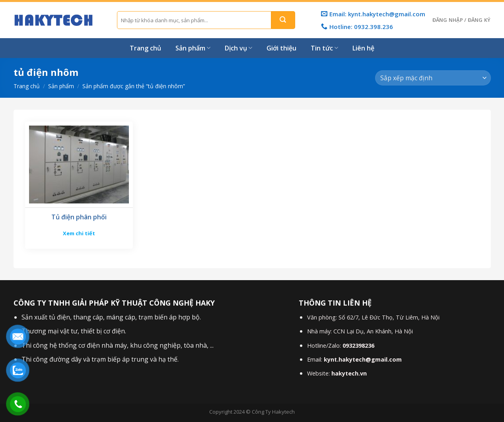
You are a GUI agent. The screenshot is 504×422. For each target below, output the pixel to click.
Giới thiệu (281, 48)
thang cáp (88, 317)
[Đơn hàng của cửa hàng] (433, 78)
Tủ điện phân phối (79, 217)
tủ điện (59, 317)
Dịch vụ (238, 48)
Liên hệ (363, 48)
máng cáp (121, 317)
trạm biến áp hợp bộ (169, 317)
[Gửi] (283, 20)
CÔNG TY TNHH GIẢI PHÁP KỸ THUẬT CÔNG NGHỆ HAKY (114, 303)
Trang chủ (145, 48)
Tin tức (324, 48)
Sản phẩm (193, 48)
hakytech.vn (349, 373)
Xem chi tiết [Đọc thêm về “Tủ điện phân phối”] (79, 233)
